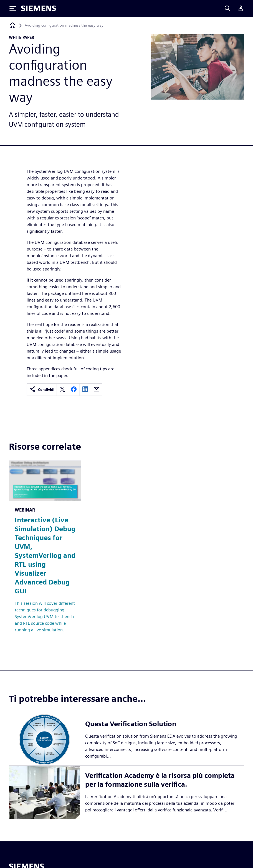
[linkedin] (85, 390)
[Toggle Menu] (13, 8)
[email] (97, 390)
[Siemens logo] (39, 8)
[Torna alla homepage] (12, 25)
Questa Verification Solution (131, 724)
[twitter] (62, 390)
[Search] (227, 8)
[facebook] (74, 390)
